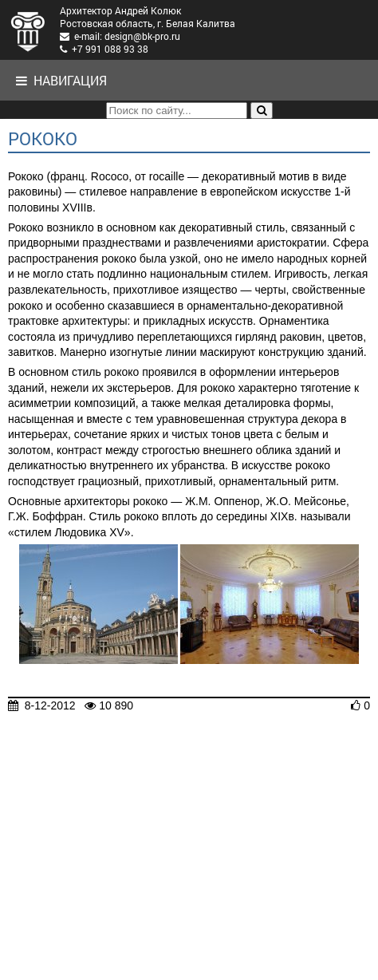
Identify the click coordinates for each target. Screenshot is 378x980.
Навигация (61, 80)
